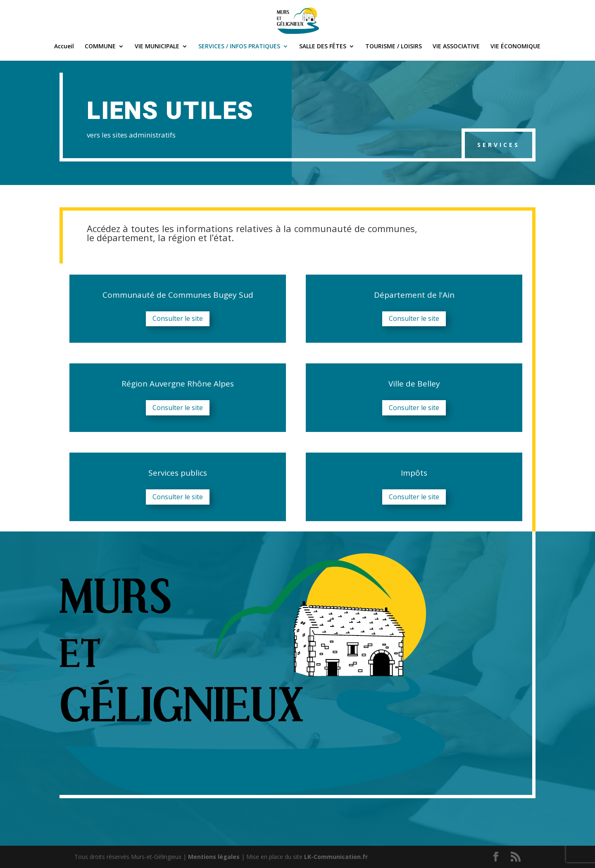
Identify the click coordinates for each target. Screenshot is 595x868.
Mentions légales (214, 857)
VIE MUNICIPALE (157, 47)
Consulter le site (178, 318)
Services (499, 145)
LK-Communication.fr (336, 857)
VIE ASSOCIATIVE (456, 47)
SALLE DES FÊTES (323, 47)
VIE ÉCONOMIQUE (515, 47)
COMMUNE (100, 47)
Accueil (64, 47)
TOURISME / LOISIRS (394, 47)
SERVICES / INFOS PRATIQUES (239, 47)
